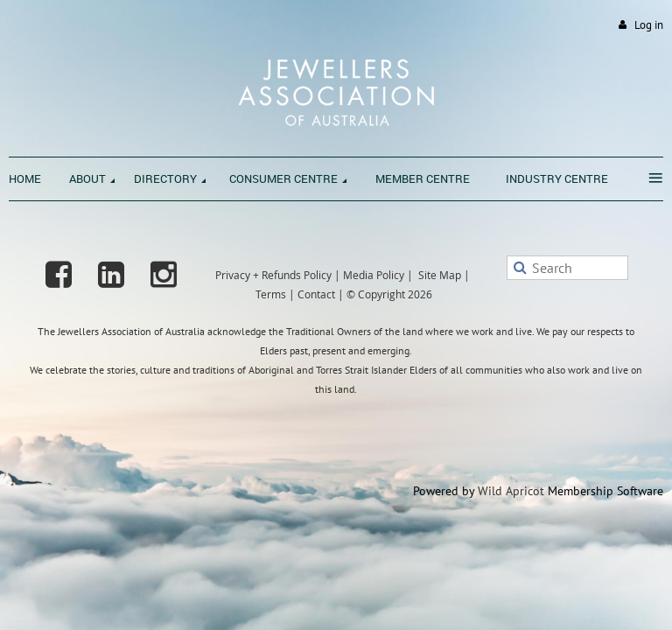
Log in (649, 25)
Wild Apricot (511, 491)
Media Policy (374, 275)
